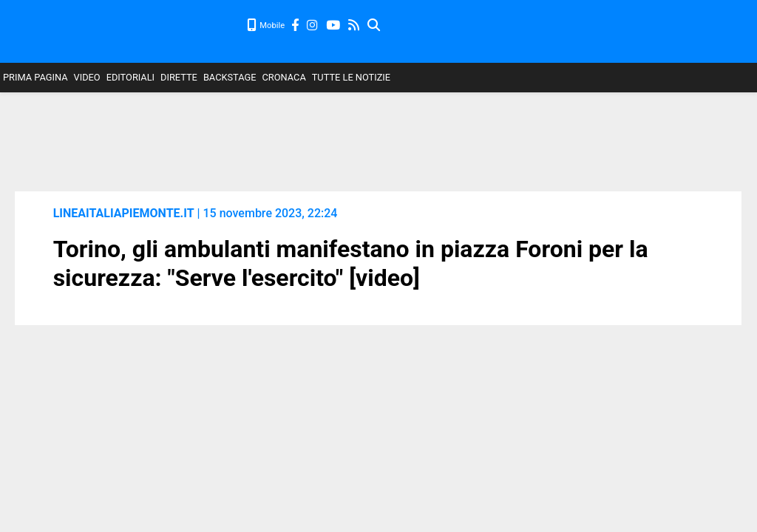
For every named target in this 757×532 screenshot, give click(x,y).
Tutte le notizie (351, 77)
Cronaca (284, 77)
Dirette (179, 77)
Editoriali (130, 77)
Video (87, 77)
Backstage (230, 77)
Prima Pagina (35, 77)
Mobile (266, 25)
